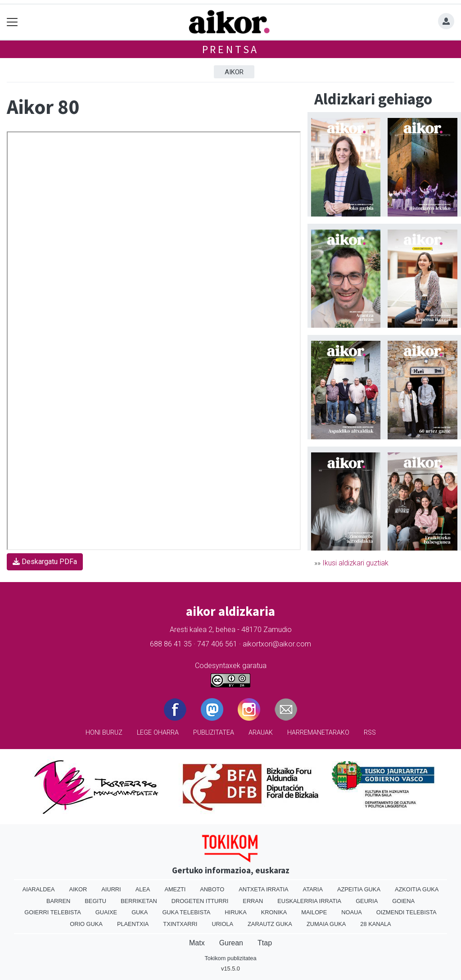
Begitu (95, 901)
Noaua (352, 912)
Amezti (175, 889)
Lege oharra (158, 733)
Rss (370, 733)
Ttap (265, 943)
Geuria (367, 901)
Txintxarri (180, 924)
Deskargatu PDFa (45, 562)
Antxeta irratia (263, 889)
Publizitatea (214, 733)
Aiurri (111, 889)
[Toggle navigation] (12, 22)
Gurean (231, 943)
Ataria (313, 889)
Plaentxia (133, 924)
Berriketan (139, 901)
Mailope (314, 912)
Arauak (261, 733)
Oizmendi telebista (407, 912)
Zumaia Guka (326, 924)
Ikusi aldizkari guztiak (355, 563)
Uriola (222, 924)
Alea (143, 889)
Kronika (274, 912)
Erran (253, 901)
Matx (197, 943)
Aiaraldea (39, 889)
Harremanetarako (318, 733)
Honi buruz (104, 733)
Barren (58, 901)
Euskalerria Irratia (309, 901)
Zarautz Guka (270, 924)
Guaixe (106, 912)
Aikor (234, 72)
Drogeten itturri (200, 901)
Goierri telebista (52, 912)
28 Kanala (375, 924)
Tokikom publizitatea (230, 958)
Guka (140, 912)
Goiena (403, 901)
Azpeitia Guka (359, 889)
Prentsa (231, 49)
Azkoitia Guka (417, 889)
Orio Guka (86, 924)
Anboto (212, 889)
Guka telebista (186, 912)
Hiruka (235, 912)
